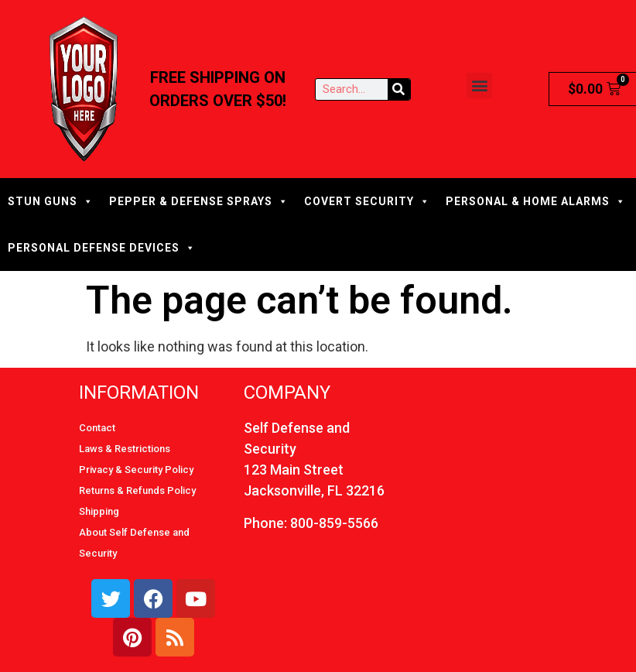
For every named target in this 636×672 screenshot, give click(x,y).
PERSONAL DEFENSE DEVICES (102, 248)
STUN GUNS (51, 201)
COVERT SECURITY (367, 201)
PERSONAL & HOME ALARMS (536, 201)
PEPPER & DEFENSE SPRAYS (199, 201)
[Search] (399, 89)
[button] (479, 86)
